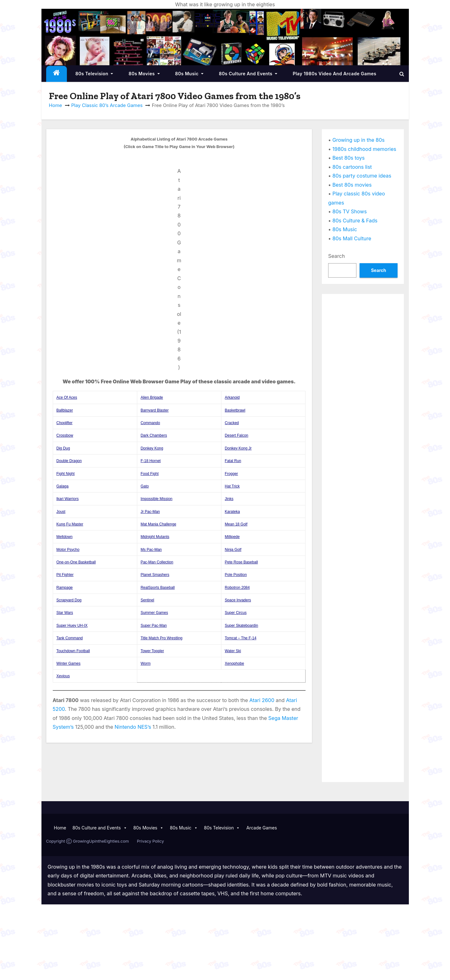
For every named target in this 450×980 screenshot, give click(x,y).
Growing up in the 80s (359, 140)
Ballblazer (65, 410)
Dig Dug (63, 448)
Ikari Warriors (68, 499)
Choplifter (65, 423)
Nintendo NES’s (133, 727)
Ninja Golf (233, 550)
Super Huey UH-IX (72, 626)
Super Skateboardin (241, 626)
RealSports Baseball (158, 588)
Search (336, 256)
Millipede (232, 537)
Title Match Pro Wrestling (162, 638)
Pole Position (236, 575)
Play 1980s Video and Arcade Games (334, 74)
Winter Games (69, 663)
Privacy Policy (150, 841)
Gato (145, 486)
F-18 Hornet (151, 461)
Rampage (65, 588)
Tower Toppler (152, 651)
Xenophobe (234, 663)
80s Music (190, 74)
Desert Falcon (237, 435)
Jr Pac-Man (150, 512)
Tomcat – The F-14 (241, 638)
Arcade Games (262, 828)
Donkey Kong (152, 448)
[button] (402, 74)
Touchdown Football (73, 651)
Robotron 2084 (237, 588)
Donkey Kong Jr (238, 448)
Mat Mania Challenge (158, 524)
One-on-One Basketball (76, 562)
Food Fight (150, 474)
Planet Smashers (155, 575)
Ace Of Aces (67, 397)
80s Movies (144, 74)
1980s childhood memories (364, 149)
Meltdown (65, 537)
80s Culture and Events (248, 74)
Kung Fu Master (70, 524)
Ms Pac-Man (151, 550)
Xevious (63, 676)
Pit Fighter (65, 575)
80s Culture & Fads (355, 221)
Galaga (63, 486)
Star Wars (65, 613)
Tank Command (70, 638)
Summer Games (154, 613)
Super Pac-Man (154, 626)
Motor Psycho (68, 550)
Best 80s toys (349, 158)
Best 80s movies (352, 185)
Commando (150, 423)
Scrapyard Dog (69, 600)
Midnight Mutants (155, 537)
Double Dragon (69, 461)
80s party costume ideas (362, 176)
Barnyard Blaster (155, 410)
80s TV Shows (350, 211)
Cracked (232, 423)
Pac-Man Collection (157, 562)
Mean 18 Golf (236, 524)
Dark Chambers (154, 435)
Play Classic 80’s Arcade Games (107, 105)
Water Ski (233, 651)
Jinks (229, 499)
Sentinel (147, 600)
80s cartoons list (352, 167)
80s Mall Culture (352, 238)
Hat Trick (232, 486)
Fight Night (66, 474)
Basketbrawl (235, 410)
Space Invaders (238, 600)
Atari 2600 (262, 700)
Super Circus (236, 613)
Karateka (232, 512)
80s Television (94, 74)
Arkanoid (232, 397)
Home (56, 105)
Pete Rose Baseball (241, 562)
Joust (61, 512)
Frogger (231, 474)
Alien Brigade (152, 397)
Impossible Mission (157, 499)
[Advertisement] (363, 394)
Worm (146, 663)
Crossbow (65, 435)
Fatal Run (233, 461)
